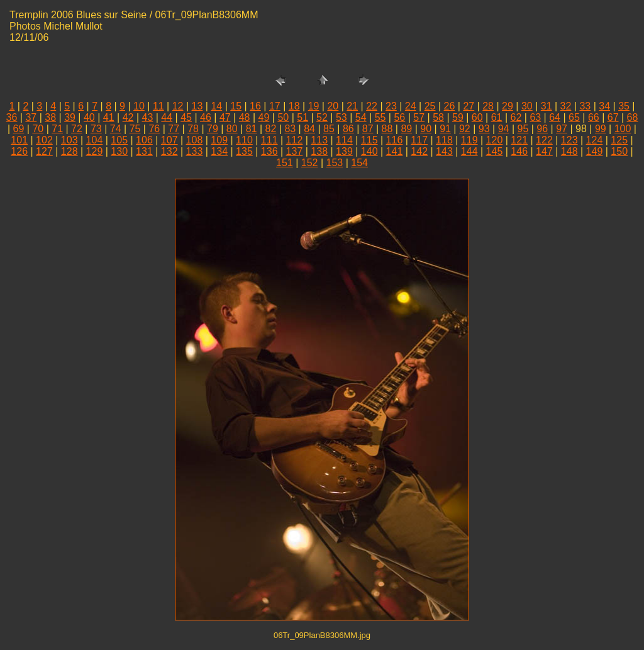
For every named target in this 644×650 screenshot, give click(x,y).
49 (264, 117)
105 (119, 140)
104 (95, 140)
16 (255, 106)
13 (197, 106)
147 (544, 151)
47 (225, 117)
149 (595, 151)
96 (542, 129)
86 (348, 129)
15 (236, 106)
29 (508, 106)
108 (195, 140)
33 (585, 106)
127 (44, 151)
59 (458, 117)
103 (69, 140)
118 (444, 140)
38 (50, 117)
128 (69, 151)
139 (344, 151)
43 (148, 117)
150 (619, 151)
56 (399, 117)
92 (465, 129)
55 (380, 117)
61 (497, 117)
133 (195, 151)
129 (95, 151)
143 (444, 151)
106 (144, 140)
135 (244, 151)
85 (329, 129)
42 (128, 117)
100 (623, 129)
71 (57, 129)
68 (633, 117)
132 (169, 151)
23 (391, 106)
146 (519, 151)
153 (335, 163)
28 (488, 106)
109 (219, 140)
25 (430, 106)
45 (186, 117)
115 (369, 140)
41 (109, 117)
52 (322, 117)
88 (387, 129)
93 (484, 129)
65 (574, 117)
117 (419, 140)
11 (158, 106)
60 (477, 117)
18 (294, 106)
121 (519, 140)
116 (395, 140)
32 (566, 106)
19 (314, 106)
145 (495, 151)
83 (290, 129)
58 (438, 117)
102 (44, 140)
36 (12, 117)
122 (544, 140)
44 (167, 117)
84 (309, 129)
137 (295, 151)
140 (369, 151)
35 (624, 106)
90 (426, 129)
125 (619, 140)
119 (469, 140)
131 (144, 151)
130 (119, 151)
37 (31, 117)
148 (569, 151)
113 (319, 140)
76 (154, 129)
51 (303, 117)
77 (174, 129)
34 (604, 106)
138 (319, 151)
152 (310, 163)
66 (594, 117)
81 (252, 129)
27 (469, 106)
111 (269, 140)
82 (271, 129)
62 (516, 117)
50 (283, 117)
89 (406, 129)
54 (361, 117)
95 (523, 129)
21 (352, 106)
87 (368, 129)
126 (19, 151)
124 (595, 140)
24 (411, 106)
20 (333, 106)
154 (359, 163)
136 (269, 151)
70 (38, 129)
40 (89, 117)
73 (96, 129)
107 (169, 140)
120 (495, 140)
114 (344, 140)
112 (295, 140)
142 (419, 151)
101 (19, 140)
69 (19, 129)
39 (70, 117)
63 (535, 117)
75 (135, 129)
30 (527, 106)
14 (216, 106)
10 (139, 106)
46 (206, 117)
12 (178, 106)
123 (569, 140)
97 (562, 129)
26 (450, 106)
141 (395, 151)
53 (341, 117)
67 (613, 117)
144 (469, 151)
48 (245, 117)
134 (219, 151)
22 (372, 106)
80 (232, 129)
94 (504, 129)
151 (285, 163)
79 (213, 129)
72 (77, 129)
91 (445, 129)
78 (193, 129)
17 (275, 106)
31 (547, 106)
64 (555, 117)
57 (419, 117)
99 (601, 129)
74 (116, 129)
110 (244, 140)
